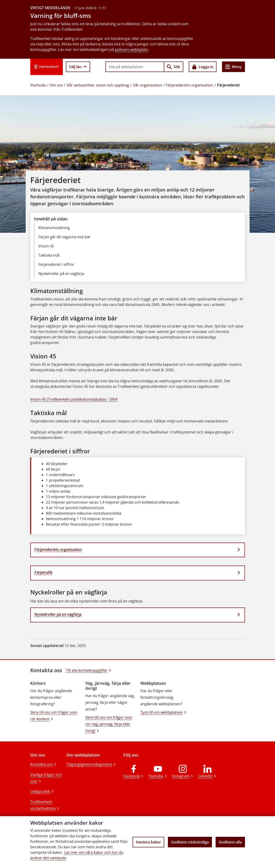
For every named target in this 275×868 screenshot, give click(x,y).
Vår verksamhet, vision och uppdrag (98, 85)
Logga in (203, 67)
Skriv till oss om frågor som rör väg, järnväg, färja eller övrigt (109, 724)
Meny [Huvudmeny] (233, 67)
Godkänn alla (230, 842)
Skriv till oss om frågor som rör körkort (54, 716)
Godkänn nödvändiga (190, 842)
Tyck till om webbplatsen (162, 712)
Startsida (38, 85)
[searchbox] (135, 67)
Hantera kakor (148, 842)
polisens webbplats (132, 50)
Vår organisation (147, 85)
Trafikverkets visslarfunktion (43, 805)
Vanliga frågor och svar (46, 778)
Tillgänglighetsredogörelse (89, 764)
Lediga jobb (40, 791)
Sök (174, 67)
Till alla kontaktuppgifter (87, 670)
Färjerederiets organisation (189, 85)
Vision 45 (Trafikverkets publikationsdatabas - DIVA (74, 399)
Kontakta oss (42, 764)
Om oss (56, 85)
